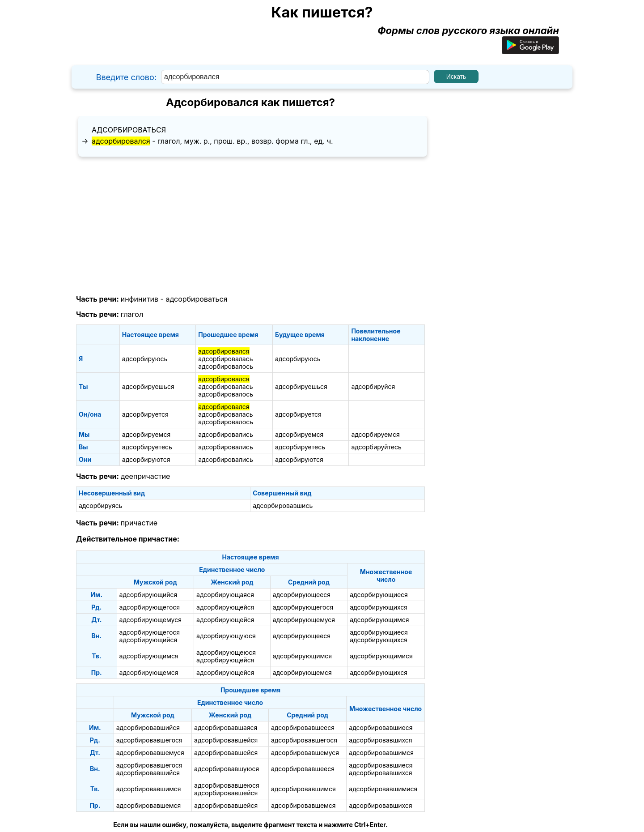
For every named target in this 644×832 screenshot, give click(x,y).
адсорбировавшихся (380, 740)
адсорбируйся (373, 386)
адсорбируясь (101, 506)
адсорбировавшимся (381, 753)
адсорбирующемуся (150, 620)
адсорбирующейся (225, 607)
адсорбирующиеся (379, 595)
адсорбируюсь (145, 359)
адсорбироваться (129, 130)
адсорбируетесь (147, 447)
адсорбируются (146, 459)
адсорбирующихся (379, 607)
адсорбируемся (146, 434)
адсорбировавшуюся (227, 769)
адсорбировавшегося (149, 740)
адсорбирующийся (148, 595)
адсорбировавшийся (148, 727)
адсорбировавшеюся (227, 785)
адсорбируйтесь (376, 447)
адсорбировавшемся (149, 805)
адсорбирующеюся (226, 652)
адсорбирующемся (149, 672)
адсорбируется (145, 414)
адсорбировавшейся (226, 740)
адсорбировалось (226, 366)
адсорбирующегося (150, 607)
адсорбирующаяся (225, 595)
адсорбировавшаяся (226, 727)
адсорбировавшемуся (150, 753)
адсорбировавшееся (303, 727)
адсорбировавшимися (383, 789)
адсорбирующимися (381, 656)
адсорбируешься (148, 386)
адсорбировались (226, 434)
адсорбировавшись (283, 506)
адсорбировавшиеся (381, 727)
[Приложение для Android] (530, 51)
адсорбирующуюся (226, 636)
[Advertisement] (250, 226)
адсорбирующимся (379, 620)
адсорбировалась (225, 359)
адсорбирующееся (302, 595)
